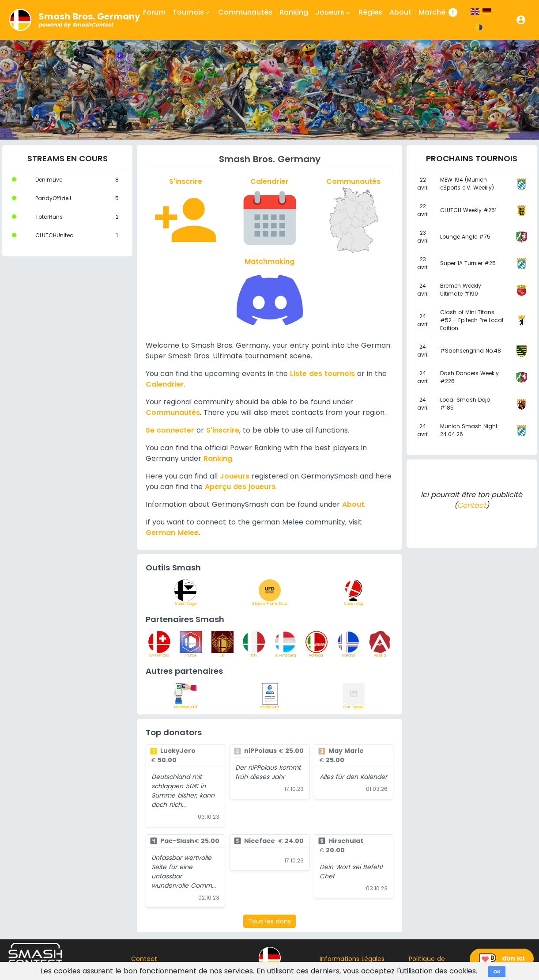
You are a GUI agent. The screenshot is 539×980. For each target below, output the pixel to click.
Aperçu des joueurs (240, 487)
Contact (472, 505)
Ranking (294, 12)
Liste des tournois (322, 374)
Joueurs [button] (333, 12)
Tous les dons (269, 921)
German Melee (172, 533)
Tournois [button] (192, 12)
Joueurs (235, 476)
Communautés (245, 12)
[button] (521, 20)
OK (497, 972)
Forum (154, 12)
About (400, 12)
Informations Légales (352, 959)
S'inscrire (223, 430)
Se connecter (170, 430)
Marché (438, 12)
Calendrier (165, 384)
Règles (370, 12)
